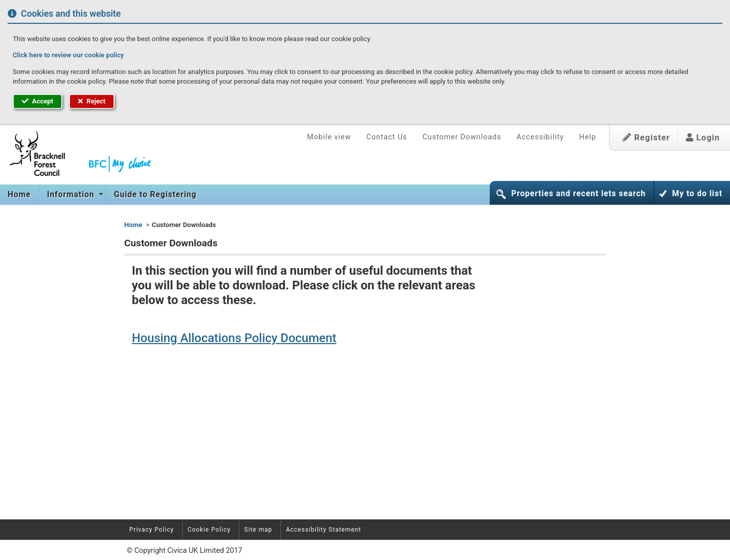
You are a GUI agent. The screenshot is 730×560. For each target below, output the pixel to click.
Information (72, 195)
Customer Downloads (462, 137)
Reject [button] (92, 101)
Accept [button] (38, 101)
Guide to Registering (155, 195)
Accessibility (540, 137)
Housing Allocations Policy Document (234, 338)
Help (587, 137)
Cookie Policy (209, 530)
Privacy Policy (152, 530)
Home (19, 195)
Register (646, 138)
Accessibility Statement (323, 530)
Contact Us (387, 137)
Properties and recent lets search (578, 194)
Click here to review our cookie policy (68, 55)
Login (703, 138)
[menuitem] (20, 195)
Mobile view (329, 137)
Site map (258, 530)
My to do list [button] (697, 194)
